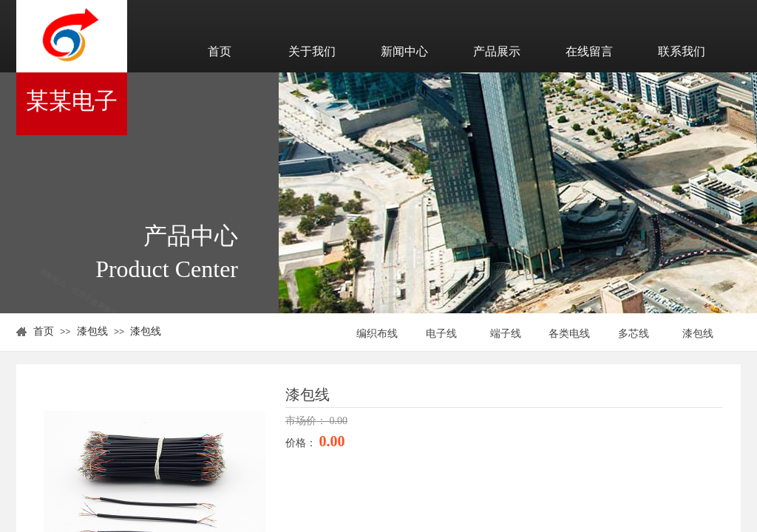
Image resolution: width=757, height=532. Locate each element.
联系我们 (682, 51)
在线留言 (589, 51)
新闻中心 (404, 51)
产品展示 (497, 51)
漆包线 (92, 331)
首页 (220, 51)
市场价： (308, 421)
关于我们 (312, 51)
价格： (302, 443)
